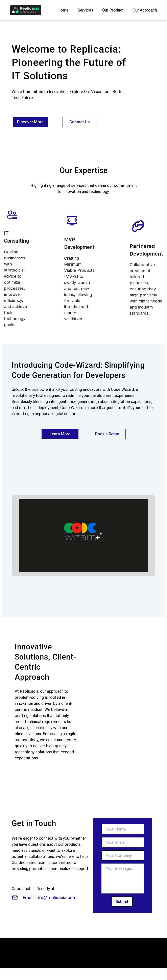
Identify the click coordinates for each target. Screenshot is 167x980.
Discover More (30, 122)
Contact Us (80, 122)
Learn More (60, 434)
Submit (122, 902)
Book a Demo (107, 434)
